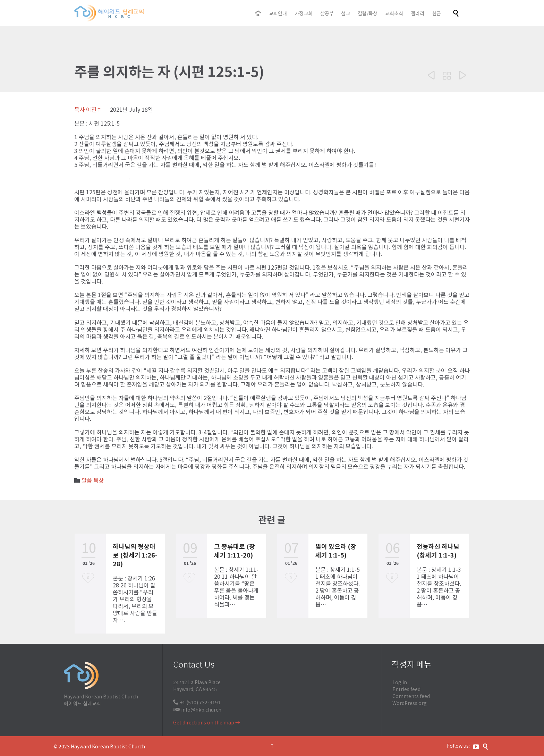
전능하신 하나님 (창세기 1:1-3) (438, 550)
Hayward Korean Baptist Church (108, 746)
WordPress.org (410, 703)
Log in (400, 682)
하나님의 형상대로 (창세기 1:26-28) (135, 555)
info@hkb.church (201, 710)
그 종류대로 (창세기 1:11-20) (235, 550)
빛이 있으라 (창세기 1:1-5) (336, 550)
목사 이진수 (88, 109)
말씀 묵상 (93, 480)
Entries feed (406, 689)
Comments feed (411, 696)
